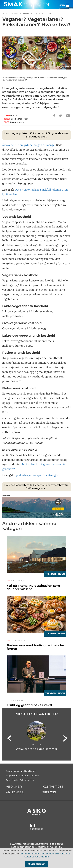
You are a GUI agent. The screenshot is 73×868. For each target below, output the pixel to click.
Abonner (14, 787)
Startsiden (11, 14)
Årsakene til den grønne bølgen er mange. (29, 145)
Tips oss (49, 792)
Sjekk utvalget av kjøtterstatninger (37, 475)
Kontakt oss (53, 787)
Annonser (15, 792)
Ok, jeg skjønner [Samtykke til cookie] (37, 864)
